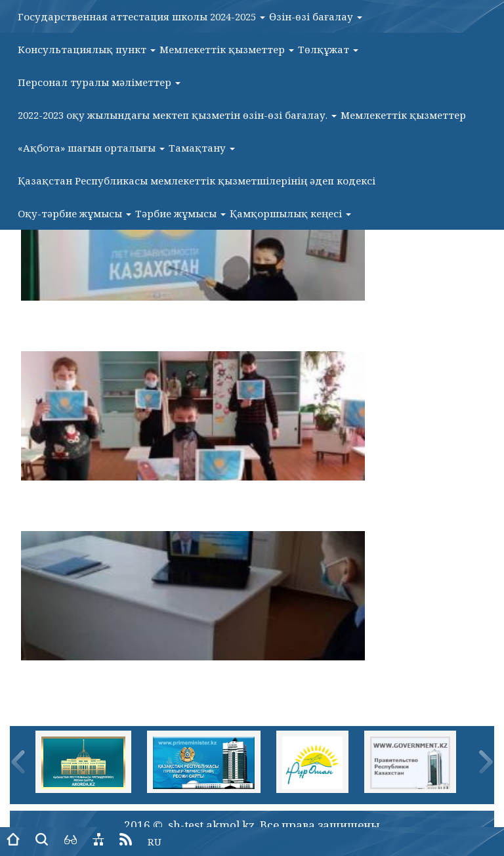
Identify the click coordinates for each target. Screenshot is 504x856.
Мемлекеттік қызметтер (227, 49)
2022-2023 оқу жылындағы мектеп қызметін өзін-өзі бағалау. (177, 115)
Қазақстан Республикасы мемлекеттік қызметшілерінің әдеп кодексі (197, 181)
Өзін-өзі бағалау (316, 16)
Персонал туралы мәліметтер (99, 82)
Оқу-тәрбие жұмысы (74, 213)
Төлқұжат (328, 49)
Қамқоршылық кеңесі (290, 213)
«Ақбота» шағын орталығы (91, 148)
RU (155, 842)
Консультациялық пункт (87, 49)
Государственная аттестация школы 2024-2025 (141, 16)
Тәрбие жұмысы (180, 213)
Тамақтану (202, 148)
